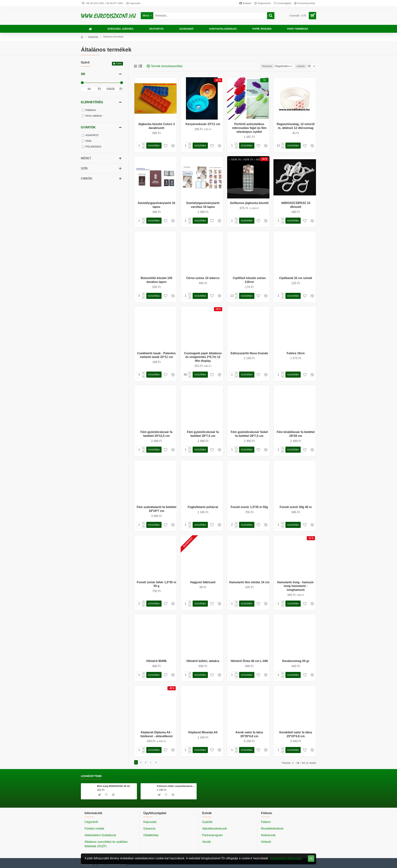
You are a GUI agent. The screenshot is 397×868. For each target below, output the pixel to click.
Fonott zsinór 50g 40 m (296, 507)
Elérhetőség (92, 102)
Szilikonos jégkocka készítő (249, 203)
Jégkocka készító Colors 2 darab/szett (156, 126)
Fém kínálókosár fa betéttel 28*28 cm (296, 434)
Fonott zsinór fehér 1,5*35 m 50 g (156, 584)
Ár (83, 74)
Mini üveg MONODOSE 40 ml (113, 785)
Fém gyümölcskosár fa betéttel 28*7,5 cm (203, 434)
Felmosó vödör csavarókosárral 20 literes (176, 785)
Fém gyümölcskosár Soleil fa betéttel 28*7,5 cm (249, 434)
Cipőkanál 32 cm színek (296, 278)
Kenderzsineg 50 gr (296, 661)
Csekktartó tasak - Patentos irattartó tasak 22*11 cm (156, 355)
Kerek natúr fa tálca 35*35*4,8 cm (249, 734)
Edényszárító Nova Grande (249, 353)
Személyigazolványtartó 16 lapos (156, 205)
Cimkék (87, 179)
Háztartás (93, 37)
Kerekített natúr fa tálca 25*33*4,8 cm (296, 734)
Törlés (119, 64)
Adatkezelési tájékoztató (286, 858)
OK (311, 859)
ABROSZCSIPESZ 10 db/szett (296, 205)
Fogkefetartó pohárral (203, 507)
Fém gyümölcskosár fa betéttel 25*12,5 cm (157, 434)
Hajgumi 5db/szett (203, 582)
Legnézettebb (91, 775)
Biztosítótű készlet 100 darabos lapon (156, 280)
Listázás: (302, 66)
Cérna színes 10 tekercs (203, 278)
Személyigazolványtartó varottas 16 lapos (203, 205)
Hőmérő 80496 (157, 661)
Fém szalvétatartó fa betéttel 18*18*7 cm (157, 509)
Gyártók (88, 127)
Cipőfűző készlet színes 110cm (249, 280)
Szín (84, 168)
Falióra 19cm (296, 353)
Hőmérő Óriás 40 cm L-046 (249, 661)
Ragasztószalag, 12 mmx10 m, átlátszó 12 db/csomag (296, 126)
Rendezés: (258, 66)
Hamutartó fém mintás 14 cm (249, 582)
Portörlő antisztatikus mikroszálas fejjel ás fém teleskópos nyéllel (249, 128)
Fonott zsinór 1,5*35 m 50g (249, 507)
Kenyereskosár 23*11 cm (203, 124)
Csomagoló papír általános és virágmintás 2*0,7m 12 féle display (203, 357)
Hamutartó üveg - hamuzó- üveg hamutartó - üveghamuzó (296, 586)
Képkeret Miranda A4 (203, 732)
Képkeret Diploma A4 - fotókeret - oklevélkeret (157, 734)
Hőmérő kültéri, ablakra (203, 661)
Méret (86, 158)
